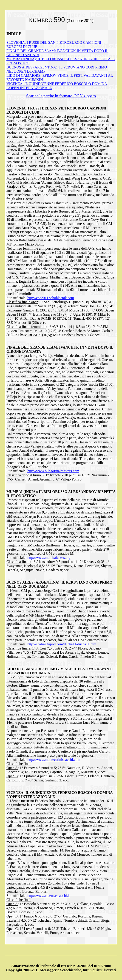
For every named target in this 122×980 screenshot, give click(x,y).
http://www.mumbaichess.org (49, 558)
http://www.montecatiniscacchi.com (54, 760)
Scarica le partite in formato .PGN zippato (61, 96)
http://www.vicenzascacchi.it (49, 896)
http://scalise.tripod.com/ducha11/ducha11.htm (62, 644)
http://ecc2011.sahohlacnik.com (51, 298)
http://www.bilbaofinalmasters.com (53, 471)
